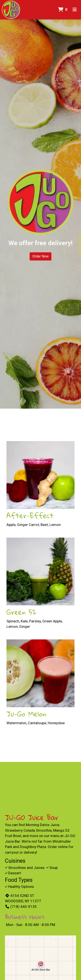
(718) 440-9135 (21, 907)
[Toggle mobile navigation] (75, 10)
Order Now (40, 256)
